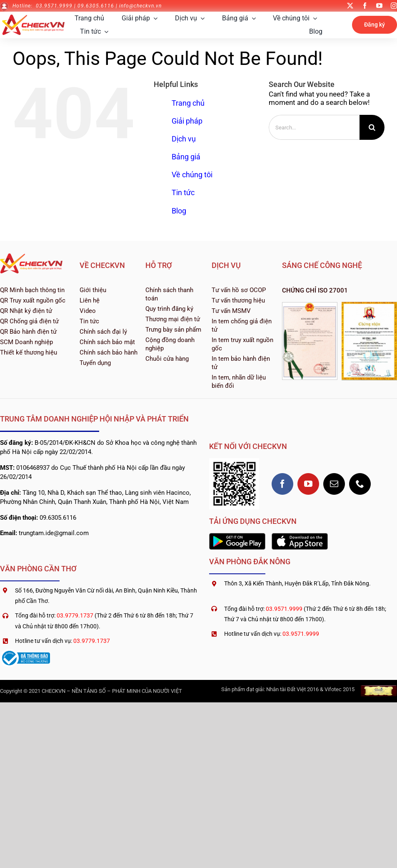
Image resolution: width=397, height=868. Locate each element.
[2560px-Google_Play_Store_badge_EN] (237, 536)
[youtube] (379, 6)
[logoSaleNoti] (25, 652)
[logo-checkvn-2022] (33, 18)
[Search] (372, 127)
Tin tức (183, 192)
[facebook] (365, 6)
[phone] (360, 484)
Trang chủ (188, 103)
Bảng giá (186, 157)
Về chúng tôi (192, 175)
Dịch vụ (184, 139)
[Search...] (314, 127)
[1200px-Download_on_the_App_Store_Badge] (300, 536)
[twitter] (350, 6)
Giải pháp (187, 121)
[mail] (334, 484)
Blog (179, 211)
